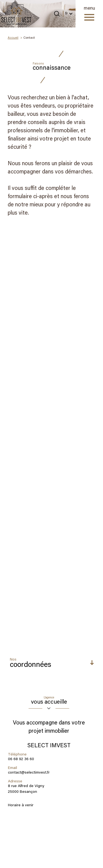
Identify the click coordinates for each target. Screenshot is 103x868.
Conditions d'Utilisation (22, 721)
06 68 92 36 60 (21, 331)
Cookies (72, 862)
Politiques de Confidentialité (70, 718)
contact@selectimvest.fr (29, 345)
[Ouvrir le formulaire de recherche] (57, 14)
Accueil (13, 38)
